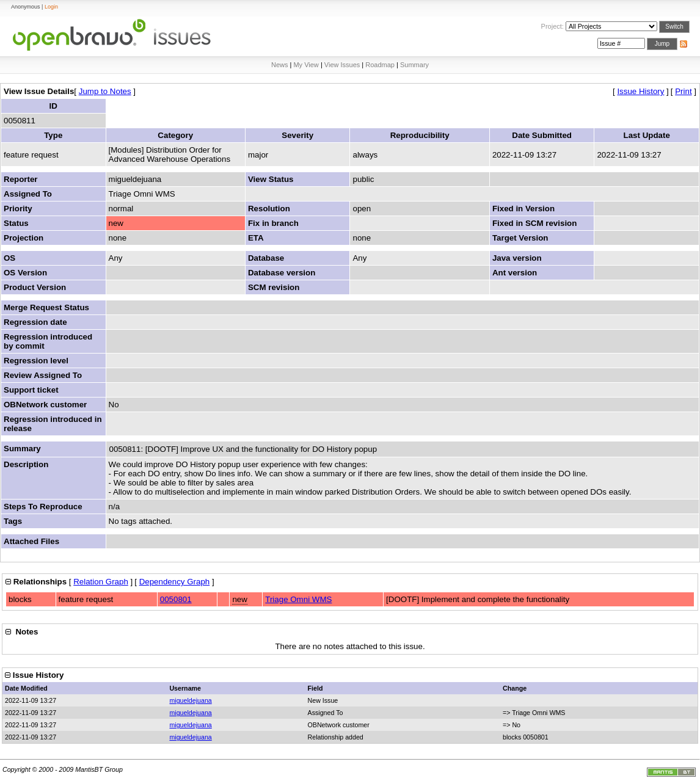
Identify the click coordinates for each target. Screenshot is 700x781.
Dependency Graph (175, 582)
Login (51, 7)
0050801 (176, 599)
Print (683, 91)
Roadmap (380, 65)
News (280, 65)
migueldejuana (190, 700)
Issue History (640, 91)
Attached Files (31, 541)
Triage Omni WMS (298, 599)
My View (306, 65)
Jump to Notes (105, 91)
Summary (414, 65)
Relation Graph (101, 582)
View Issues (342, 65)
